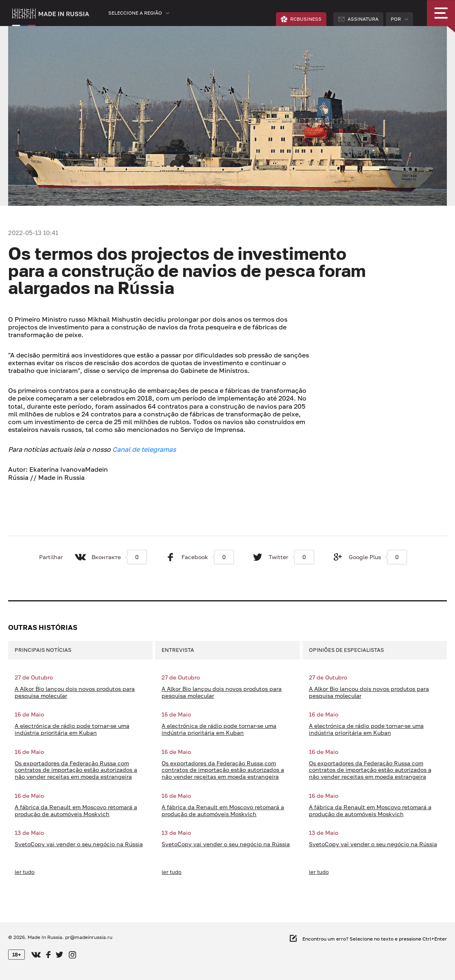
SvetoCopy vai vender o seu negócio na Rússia (79, 844)
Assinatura (358, 19)
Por (396, 19)
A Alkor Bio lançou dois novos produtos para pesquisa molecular (75, 692)
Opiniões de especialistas (346, 650)
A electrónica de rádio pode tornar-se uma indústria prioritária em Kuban (72, 729)
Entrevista (178, 650)
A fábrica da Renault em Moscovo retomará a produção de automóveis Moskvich (76, 811)
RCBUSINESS (301, 19)
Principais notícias (43, 650)
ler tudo (25, 872)
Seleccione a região (135, 13)
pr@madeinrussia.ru (89, 937)
